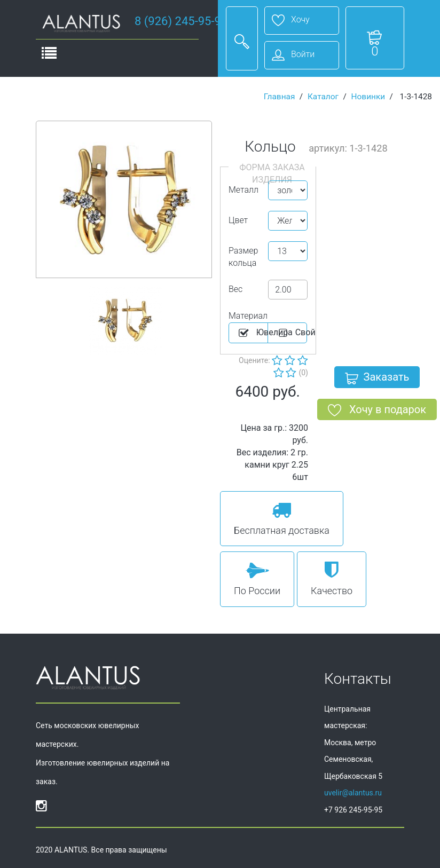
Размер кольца (243, 257)
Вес (235, 289)
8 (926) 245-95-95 (181, 21)
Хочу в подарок (377, 412)
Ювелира (253, 333)
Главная (280, 97)
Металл (243, 190)
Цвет (238, 220)
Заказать (377, 379)
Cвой (292, 333)
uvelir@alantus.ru (353, 793)
